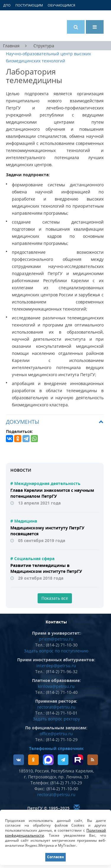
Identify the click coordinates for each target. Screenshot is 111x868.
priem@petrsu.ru (56, 639)
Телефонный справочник (56, 748)
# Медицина (24, 521)
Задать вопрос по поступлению (56, 651)
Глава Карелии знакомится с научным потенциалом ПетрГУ (52, 493)
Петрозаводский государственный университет (28, 26)
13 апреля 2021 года (39, 503)
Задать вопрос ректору (56, 719)
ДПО (7, 5)
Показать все (55, 598)
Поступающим (29, 5)
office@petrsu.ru (56, 734)
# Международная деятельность (45, 483)
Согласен (55, 857)
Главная (11, 46)
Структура (44, 46)
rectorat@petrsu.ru (56, 707)
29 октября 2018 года (41, 578)
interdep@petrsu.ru (56, 666)
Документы (22, 422)
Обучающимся (61, 5)
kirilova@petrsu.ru (56, 686)
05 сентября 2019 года (42, 540)
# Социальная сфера (32, 559)
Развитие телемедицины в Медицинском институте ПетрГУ (46, 568)
